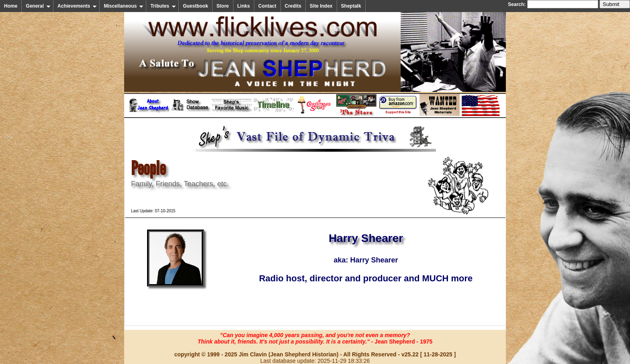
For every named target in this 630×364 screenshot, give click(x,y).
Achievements (77, 6)
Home (11, 6)
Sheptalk (351, 6)
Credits (293, 6)
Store (223, 6)
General (38, 6)
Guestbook (195, 6)
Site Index (321, 6)
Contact (267, 6)
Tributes (163, 6)
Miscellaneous (124, 6)
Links (244, 6)
